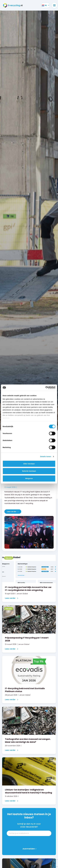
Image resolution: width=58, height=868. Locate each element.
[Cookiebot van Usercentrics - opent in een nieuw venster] (45, 388)
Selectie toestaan (29, 471)
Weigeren (29, 478)
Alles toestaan (29, 464)
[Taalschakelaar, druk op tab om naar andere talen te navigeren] (44, 5)
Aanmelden (29, 849)
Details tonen (46, 456)
